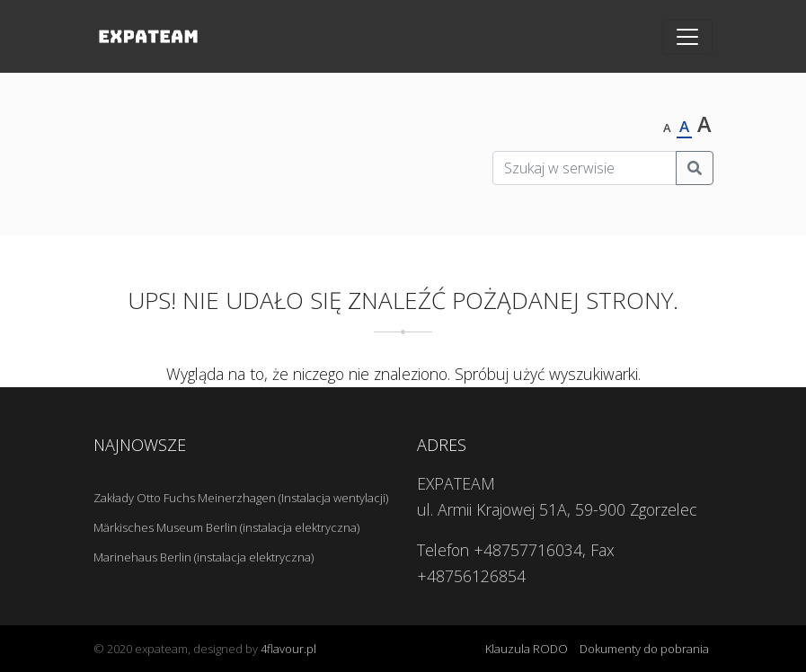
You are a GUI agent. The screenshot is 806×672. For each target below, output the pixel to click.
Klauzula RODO (527, 649)
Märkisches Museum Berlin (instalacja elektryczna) (226, 527)
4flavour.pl (288, 649)
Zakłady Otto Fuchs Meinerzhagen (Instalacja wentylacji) (241, 498)
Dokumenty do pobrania (644, 649)
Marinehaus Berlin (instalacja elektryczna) (204, 557)
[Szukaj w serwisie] (585, 168)
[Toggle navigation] (687, 37)
